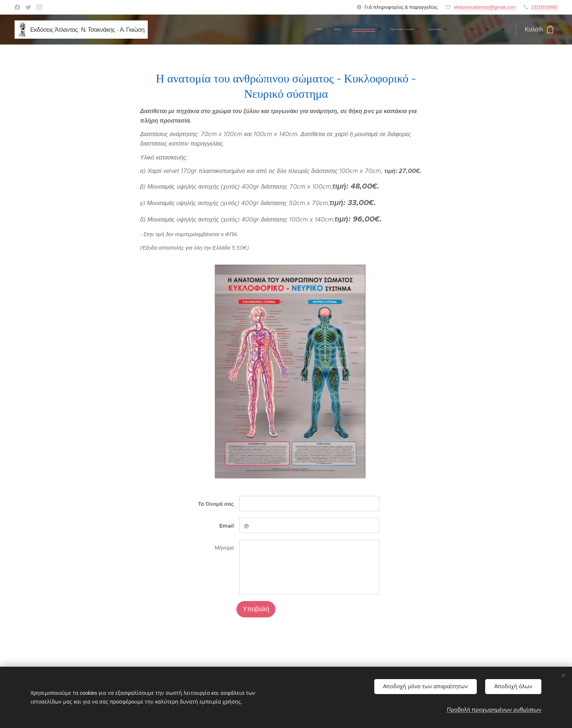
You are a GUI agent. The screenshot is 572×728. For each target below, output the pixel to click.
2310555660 (544, 7)
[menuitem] (164, 30)
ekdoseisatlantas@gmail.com (485, 7)
